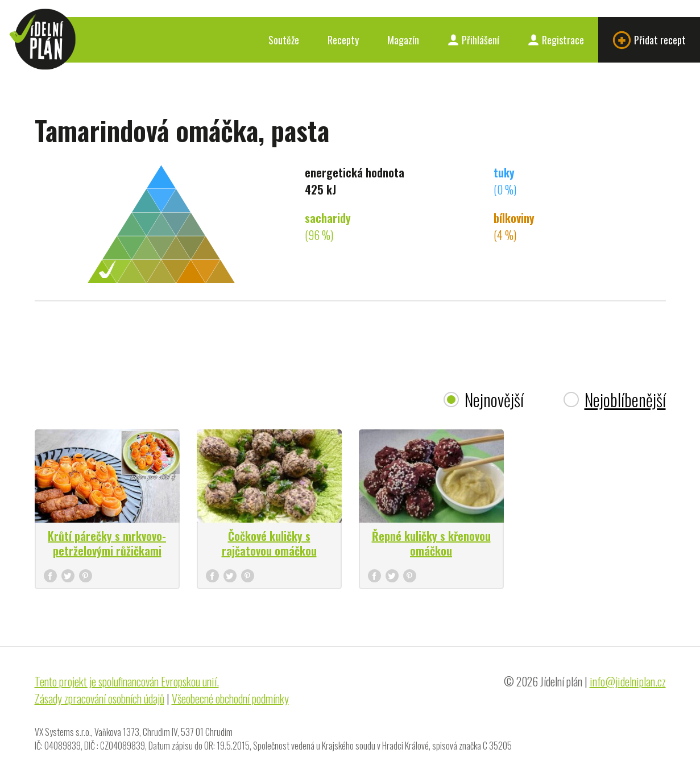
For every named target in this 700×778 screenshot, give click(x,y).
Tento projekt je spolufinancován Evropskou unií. (127, 681)
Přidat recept (649, 40)
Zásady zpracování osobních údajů (100, 698)
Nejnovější (494, 400)
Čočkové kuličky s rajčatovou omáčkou (269, 543)
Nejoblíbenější (625, 400)
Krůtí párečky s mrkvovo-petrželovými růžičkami (107, 543)
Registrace (556, 40)
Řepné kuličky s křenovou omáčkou (431, 543)
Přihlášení (473, 40)
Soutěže (284, 40)
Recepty (343, 40)
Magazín (403, 40)
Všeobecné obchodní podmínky (230, 698)
